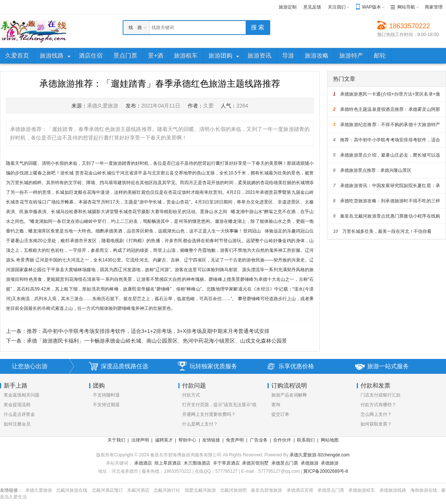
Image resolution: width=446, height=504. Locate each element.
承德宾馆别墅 (255, 463)
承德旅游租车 (362, 490)
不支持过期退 (106, 405)
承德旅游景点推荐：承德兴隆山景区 (372, 170)
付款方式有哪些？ (378, 405)
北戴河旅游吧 (233, 490)
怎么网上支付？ (376, 414)
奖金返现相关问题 (22, 395)
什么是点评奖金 (19, 414)
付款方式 (191, 395)
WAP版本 (371, 7)
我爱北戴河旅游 (200, 490)
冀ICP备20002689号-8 (326, 471)
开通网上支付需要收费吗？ (209, 414)
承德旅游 (310, 463)
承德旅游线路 (393, 490)
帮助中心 (187, 440)
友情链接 (211, 440)
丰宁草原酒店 (226, 463)
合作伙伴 (282, 440)
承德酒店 (143, 463)
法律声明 (140, 440)
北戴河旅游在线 (72, 490)
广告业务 (259, 440)
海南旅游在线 (424, 490)
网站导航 (406, 7)
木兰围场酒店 (197, 463)
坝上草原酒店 (168, 463)
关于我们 (116, 440)
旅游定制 (288, 7)
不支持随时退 (106, 395)
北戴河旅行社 (167, 490)
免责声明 (235, 440)
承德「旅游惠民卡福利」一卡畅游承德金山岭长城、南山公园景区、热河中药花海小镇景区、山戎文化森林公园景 (157, 341)
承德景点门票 (285, 463)
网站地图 (330, 440)
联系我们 (306, 440)
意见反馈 (312, 7)
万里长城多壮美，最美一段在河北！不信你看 (382, 231)
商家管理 (434, 7)
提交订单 (280, 414)
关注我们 (337, 7)
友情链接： (11, 490)
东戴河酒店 (138, 490)
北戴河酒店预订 (107, 490)
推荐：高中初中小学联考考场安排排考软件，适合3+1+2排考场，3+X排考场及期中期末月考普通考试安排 (148, 331)
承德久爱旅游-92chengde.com (319, 455)
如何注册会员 (17, 424)
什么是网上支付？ (200, 424)
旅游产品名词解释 (289, 395)
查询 (276, 405)
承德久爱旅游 (39, 490)
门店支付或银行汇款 (381, 395)
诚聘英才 (164, 440)
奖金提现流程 (17, 405)
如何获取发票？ (376, 424)
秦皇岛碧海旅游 (266, 490)
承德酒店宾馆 (300, 490)
